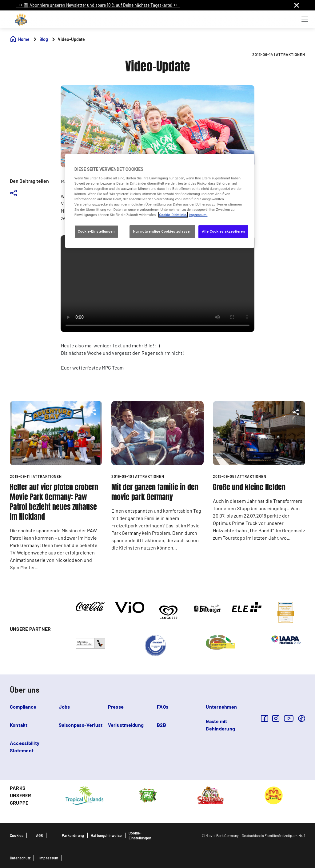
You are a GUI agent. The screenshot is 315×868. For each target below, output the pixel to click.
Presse (116, 707)
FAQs (163, 707)
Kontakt (19, 725)
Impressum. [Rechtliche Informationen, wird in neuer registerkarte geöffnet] (198, 215)
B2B (161, 725)
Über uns (25, 690)
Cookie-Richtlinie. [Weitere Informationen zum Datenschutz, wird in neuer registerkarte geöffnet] (173, 215)
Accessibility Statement (25, 747)
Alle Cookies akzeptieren (223, 231)
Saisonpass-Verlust (81, 725)
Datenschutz (20, 858)
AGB (40, 835)
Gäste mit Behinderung (220, 725)
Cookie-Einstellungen (140, 835)
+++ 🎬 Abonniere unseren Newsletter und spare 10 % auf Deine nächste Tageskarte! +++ (98, 5)
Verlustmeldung (126, 725)
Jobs (64, 707)
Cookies (17, 835)
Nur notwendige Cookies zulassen (162, 231)
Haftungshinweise (106, 835)
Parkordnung (73, 835)
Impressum (49, 858)
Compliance (23, 707)
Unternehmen (221, 707)
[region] (160, 201)
